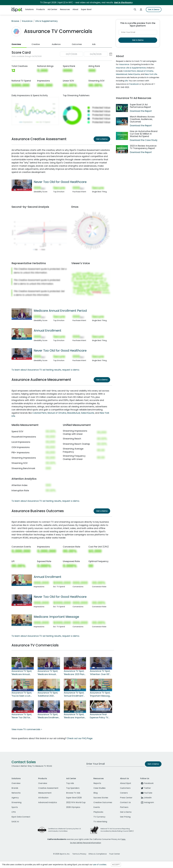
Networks (16, 793)
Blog (96, 793)
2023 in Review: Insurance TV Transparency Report (143, 147)
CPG (14, 812)
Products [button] (41, 9)
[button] (86, 54)
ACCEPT (116, 865)
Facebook (134, 84)
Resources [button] (65, 9)
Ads (94, 44)
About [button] (75, 9)
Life (126, 81)
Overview (16, 44)
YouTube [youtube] (146, 793)
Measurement (45, 793)
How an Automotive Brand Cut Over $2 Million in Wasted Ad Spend (144, 134)
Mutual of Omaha (57, 413)
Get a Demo (102, 139)
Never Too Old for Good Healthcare (60, 182)
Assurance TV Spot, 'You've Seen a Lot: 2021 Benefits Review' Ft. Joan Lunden (22, 694)
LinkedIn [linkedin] (146, 798)
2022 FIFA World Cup (76, 802)
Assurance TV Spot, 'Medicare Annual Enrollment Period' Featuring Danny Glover (22, 673)
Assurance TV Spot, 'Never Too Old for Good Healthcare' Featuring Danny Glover (22, 716)
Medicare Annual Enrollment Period (60, 311)
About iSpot (126, 783)
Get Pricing (125, 817)
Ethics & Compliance (98, 854)
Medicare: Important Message (56, 617)
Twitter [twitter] (146, 788)
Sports (15, 807)
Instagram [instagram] (147, 802)
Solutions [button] (29, 9)
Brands (15, 788)
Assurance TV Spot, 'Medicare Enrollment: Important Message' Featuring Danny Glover (49, 716)
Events (97, 807)
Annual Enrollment (48, 331)
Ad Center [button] (52, 9)
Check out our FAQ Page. (80, 738)
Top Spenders (73, 788)
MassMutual (74, 413)
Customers (125, 788)
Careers (124, 793)
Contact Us (125, 802)
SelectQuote (88, 413)
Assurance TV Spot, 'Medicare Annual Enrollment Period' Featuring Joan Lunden (48, 673)
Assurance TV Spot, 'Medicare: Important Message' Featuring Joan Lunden (75, 716)
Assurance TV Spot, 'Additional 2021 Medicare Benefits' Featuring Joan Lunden (48, 694)
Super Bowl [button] (86, 9)
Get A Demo (154, 10)
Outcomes (77, 44)
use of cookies (100, 865)
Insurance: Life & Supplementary (131, 68)
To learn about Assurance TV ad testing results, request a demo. (46, 370)
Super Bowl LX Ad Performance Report (140, 106)
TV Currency (99, 817)
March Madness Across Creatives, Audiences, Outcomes (142, 119)
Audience (56, 44)
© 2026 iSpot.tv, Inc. (62, 854)
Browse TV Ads (73, 793)
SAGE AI (15, 822)
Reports (97, 783)
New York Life (151, 74)
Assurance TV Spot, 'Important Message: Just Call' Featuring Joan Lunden (101, 694)
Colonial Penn (39, 413)
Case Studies (99, 788)
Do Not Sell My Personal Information (86, 843)
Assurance (124, 64)
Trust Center (114, 854)
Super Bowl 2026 (74, 798)
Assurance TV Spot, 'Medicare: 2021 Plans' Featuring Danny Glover (75, 673)
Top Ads (70, 783)
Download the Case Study (144, 140)
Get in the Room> (124, 3)
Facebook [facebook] (147, 783)
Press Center (126, 798)
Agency (15, 798)
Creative (36, 44)
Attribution (43, 798)
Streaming (16, 802)
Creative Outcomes (103, 802)
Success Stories (101, 798)
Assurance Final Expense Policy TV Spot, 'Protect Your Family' (99, 716)
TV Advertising (100, 822)
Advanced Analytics (48, 802)
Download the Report (141, 111)
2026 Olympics (73, 807)
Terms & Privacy (79, 854)
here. (124, 839)
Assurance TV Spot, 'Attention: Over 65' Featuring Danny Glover (100, 673)
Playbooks (98, 812)
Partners (124, 807)
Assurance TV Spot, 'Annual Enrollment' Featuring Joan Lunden (74, 694)
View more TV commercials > (27, 729)
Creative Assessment (48, 788)
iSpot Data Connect (21, 817)
